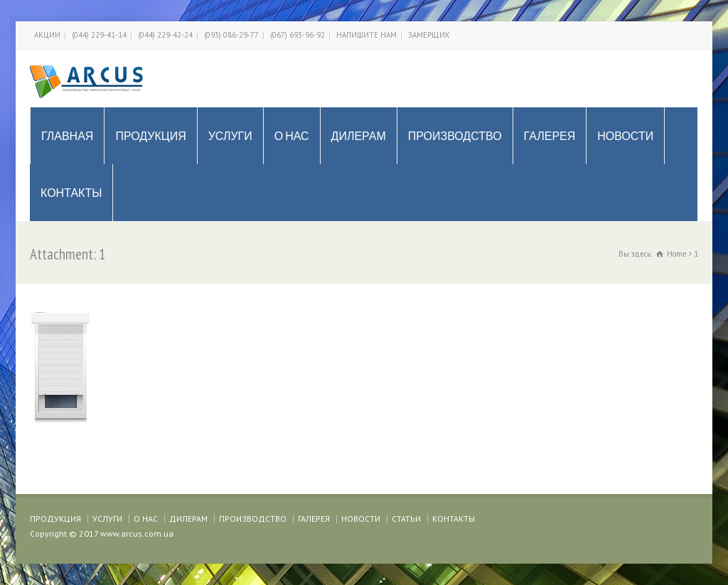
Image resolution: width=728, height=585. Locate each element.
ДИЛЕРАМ (359, 136)
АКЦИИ (47, 35)
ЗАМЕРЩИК (429, 35)
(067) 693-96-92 (298, 35)
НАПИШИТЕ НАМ (366, 35)
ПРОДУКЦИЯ (150, 136)
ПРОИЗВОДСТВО (455, 136)
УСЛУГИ (230, 136)
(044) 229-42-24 (165, 35)
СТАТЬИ (406, 519)
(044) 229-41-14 (99, 35)
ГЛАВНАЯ (67, 136)
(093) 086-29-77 (231, 35)
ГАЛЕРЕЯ (550, 136)
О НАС (292, 136)
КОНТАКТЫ (71, 193)
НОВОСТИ (625, 136)
